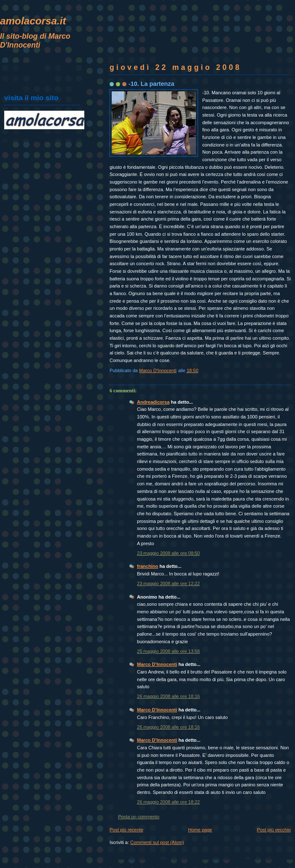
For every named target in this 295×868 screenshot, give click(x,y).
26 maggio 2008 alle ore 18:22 (168, 802)
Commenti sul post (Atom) (157, 842)
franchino (147, 566)
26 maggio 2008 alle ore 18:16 (168, 696)
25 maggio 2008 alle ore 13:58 (168, 651)
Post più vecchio (274, 830)
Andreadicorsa (153, 402)
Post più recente (126, 830)
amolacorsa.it (33, 21)
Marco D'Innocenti (157, 664)
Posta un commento (139, 817)
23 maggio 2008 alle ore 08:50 (168, 553)
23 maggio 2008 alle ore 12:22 (168, 583)
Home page (200, 830)
